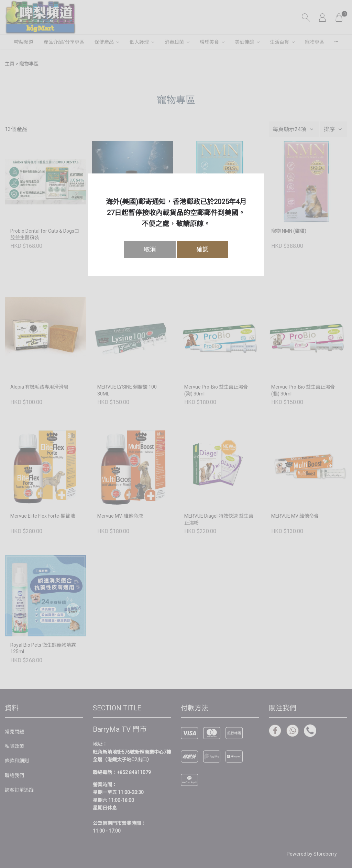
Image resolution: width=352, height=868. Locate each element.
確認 (202, 249)
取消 (150, 249)
